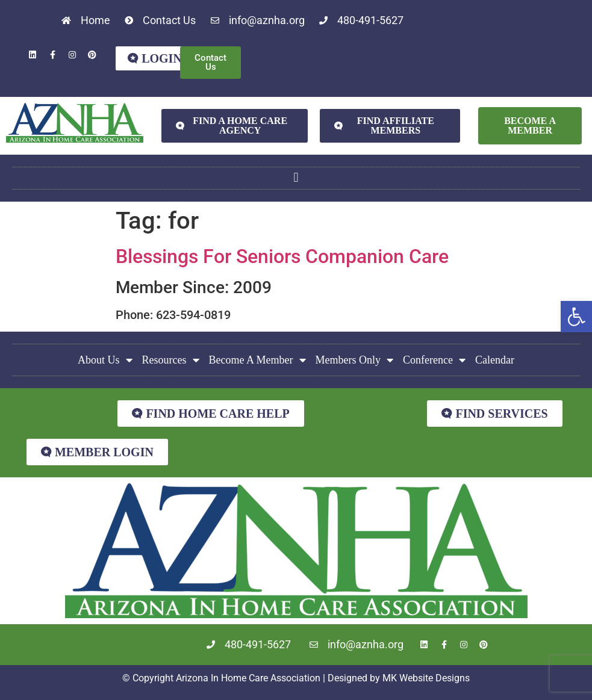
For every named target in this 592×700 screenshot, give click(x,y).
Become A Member (257, 360)
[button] (576, 317)
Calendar (495, 360)
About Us (105, 360)
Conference (434, 360)
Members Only (354, 360)
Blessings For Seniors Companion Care (282, 256)
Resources (171, 360)
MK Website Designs (426, 678)
